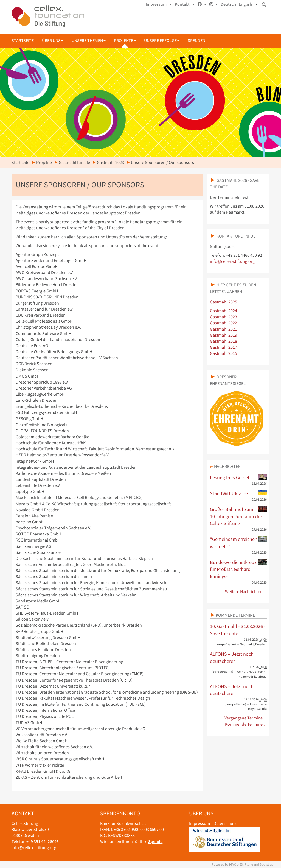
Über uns (53, 41)
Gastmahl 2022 (224, 323)
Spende (155, 842)
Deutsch (228, 4)
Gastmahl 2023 (110, 162)
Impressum (199, 823)
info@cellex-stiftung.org (232, 261)
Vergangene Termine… (246, 718)
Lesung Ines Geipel (238, 477)
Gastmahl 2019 (224, 335)
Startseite (23, 41)
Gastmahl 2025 (224, 302)
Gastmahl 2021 (224, 329)
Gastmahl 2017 (224, 347)
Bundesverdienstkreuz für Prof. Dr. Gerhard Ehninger (238, 569)
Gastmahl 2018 (224, 341)
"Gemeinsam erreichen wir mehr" (238, 543)
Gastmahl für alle (74, 162)
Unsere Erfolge (162, 41)
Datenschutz (225, 823)
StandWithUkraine (238, 493)
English (245, 4)
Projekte (125, 41)
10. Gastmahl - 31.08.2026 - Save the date (238, 630)
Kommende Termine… (246, 724)
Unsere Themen (89, 41)
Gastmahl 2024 (224, 311)
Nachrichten (227, 466)
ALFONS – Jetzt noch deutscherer (232, 658)
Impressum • (158, 4)
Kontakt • (184, 4)
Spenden (196, 41)
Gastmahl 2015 (224, 353)
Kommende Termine (235, 615)
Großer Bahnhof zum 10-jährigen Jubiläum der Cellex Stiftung (238, 516)
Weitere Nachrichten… (246, 592)
